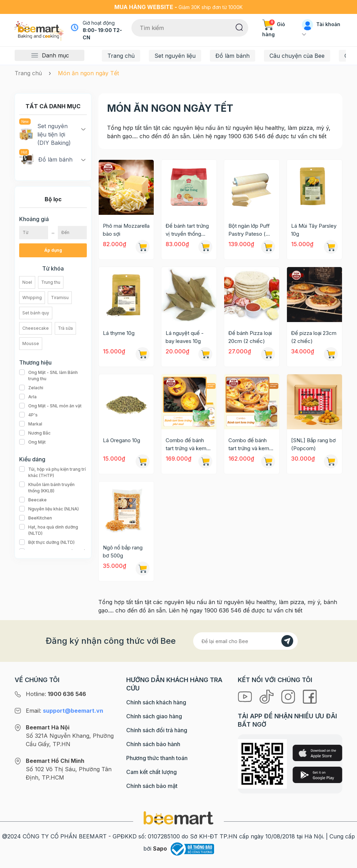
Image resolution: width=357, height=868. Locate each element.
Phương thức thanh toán (157, 758)
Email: (64, 711)
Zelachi (31, 388)
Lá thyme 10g (119, 333)
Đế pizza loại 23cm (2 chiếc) (314, 337)
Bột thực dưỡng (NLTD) (47, 542)
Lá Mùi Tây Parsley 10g (314, 230)
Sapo (160, 849)
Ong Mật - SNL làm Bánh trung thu (53, 376)
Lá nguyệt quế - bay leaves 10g (185, 337)
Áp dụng (53, 250)
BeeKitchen (36, 518)
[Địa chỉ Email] (245, 641)
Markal (31, 424)
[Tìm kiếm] (239, 27)
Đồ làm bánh (233, 56)
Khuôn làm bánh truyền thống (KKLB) (53, 488)
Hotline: (56, 694)
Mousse (31, 343)
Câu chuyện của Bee (297, 56)
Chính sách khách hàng (156, 702)
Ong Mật (32, 442)
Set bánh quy (36, 313)
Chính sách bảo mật (152, 786)
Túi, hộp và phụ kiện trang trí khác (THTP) (53, 472)
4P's (28, 415)
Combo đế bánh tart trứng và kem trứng (249, 445)
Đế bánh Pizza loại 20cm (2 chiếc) (250, 337)
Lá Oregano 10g (121, 440)
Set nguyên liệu (175, 56)
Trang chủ (121, 56)
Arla (28, 397)
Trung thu (51, 282)
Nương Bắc (35, 433)
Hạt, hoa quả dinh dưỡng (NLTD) (53, 530)
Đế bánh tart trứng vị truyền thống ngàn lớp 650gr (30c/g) (187, 230)
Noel (27, 282)
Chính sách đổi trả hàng (157, 730)
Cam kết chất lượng (151, 772)
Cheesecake (36, 328)
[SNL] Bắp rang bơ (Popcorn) (313, 444)
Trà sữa (65, 328)
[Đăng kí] (287, 641)
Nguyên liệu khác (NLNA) (49, 509)
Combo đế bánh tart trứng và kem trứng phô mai (186, 445)
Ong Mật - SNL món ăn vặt (50, 406)
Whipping (32, 298)
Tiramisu (60, 298)
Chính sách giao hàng (154, 716)
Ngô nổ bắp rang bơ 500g (123, 552)
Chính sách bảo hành (153, 744)
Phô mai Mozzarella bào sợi (126, 230)
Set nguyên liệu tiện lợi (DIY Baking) (45, 134)
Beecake (33, 500)
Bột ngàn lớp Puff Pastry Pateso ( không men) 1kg (249, 230)
